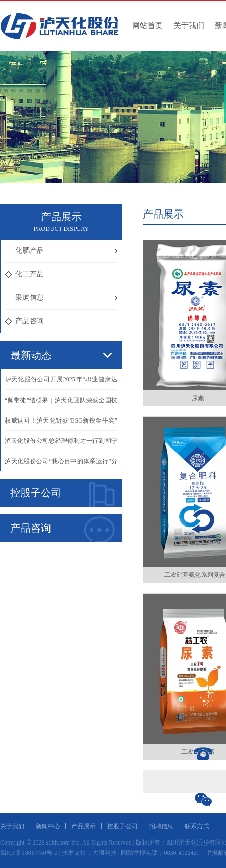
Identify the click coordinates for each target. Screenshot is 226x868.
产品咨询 (61, 321)
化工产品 (61, 274)
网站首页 (147, 25)
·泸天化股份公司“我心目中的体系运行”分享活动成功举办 (61, 464)
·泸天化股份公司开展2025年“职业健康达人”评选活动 (61, 383)
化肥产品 (61, 251)
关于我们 (189, 25)
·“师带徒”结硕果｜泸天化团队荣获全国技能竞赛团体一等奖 (61, 403)
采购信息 (61, 297)
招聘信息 (161, 826)
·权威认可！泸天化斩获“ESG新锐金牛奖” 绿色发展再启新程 (61, 424)
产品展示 (84, 826)
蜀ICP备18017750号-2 (29, 853)
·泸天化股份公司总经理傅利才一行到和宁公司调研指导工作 (61, 444)
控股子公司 (62, 494)
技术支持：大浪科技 (89, 853)
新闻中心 (48, 826)
